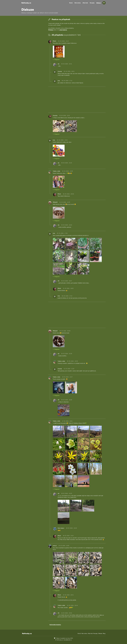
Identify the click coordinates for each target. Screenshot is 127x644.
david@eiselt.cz (68, 640)
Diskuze (99, 3)
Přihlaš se (51, 30)
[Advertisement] (34, 42)
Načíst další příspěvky (55, 625)
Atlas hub (85, 3)
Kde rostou (78, 3)
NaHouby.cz (26, 3)
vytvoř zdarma (63, 30)
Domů (71, 3)
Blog (104, 634)
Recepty (92, 3)
